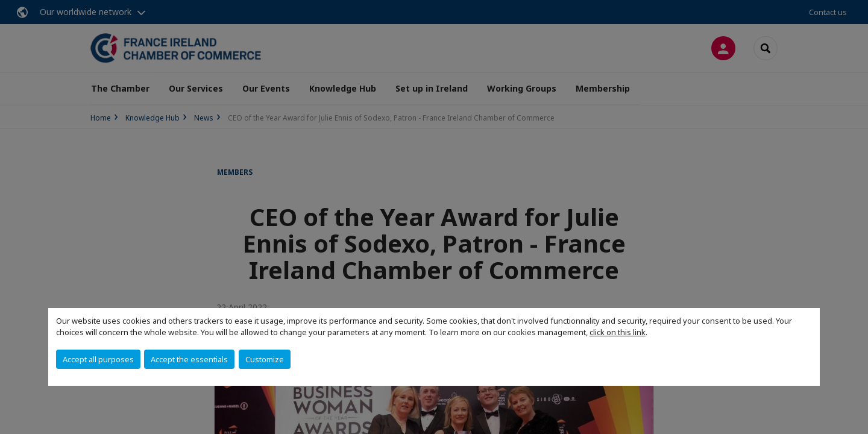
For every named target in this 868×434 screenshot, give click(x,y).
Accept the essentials (189, 359)
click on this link (618, 332)
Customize (265, 359)
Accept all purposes (98, 359)
